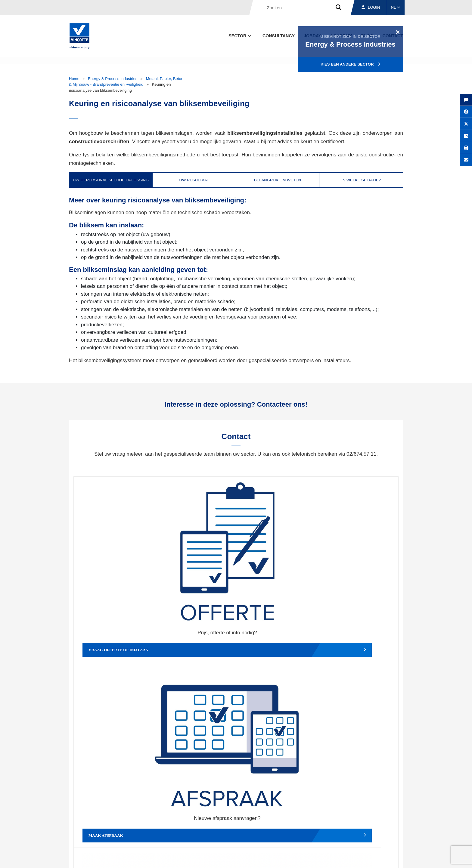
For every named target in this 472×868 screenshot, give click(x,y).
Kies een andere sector (350, 64)
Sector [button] (240, 36)
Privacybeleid (388, 858)
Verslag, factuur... (358, 562)
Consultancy (279, 36)
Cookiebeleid (361, 858)
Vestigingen (327, 830)
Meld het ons (276, 651)
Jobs (362, 830)
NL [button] (396, 7)
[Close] (398, 32)
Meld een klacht (196, 651)
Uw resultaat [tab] (194, 180)
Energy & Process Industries (113, 79)
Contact (392, 830)
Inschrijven (359, 761)
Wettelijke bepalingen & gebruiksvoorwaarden (307, 858)
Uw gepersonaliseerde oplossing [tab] (111, 180)
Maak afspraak (196, 562)
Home (74, 79)
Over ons (289, 830)
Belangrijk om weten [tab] (278, 180)
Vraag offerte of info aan (114, 562)
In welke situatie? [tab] (361, 180)
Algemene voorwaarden (243, 858)
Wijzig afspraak (276, 562)
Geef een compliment (114, 651)
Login (371, 7)
